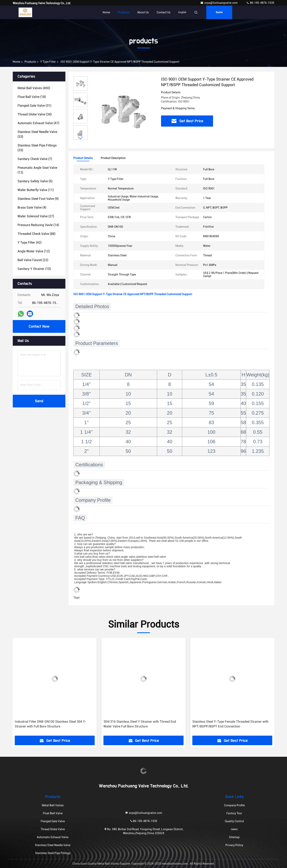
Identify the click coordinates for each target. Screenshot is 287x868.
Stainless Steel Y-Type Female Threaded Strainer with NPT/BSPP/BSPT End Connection (230, 724)
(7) (35, 159)
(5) (35, 181)
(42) (29, 243)
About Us (143, 12)
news (234, 829)
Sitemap (234, 837)
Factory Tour (234, 813)
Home (106, 12)
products (30, 62)
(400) (34, 88)
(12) (37, 170)
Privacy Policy (234, 845)
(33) (37, 134)
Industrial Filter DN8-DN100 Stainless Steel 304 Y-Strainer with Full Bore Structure (51, 724)
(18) (32, 97)
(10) (34, 269)
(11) (36, 190)
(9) (38, 199)
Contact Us (164, 12)
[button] (81, 138)
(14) (38, 225)
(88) (36, 234)
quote (219, 12)
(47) (38, 123)
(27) (36, 216)
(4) (32, 207)
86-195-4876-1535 (260, 3)
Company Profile (234, 805)
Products (124, 12)
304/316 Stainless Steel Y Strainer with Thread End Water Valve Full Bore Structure (140, 724)
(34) (35, 114)
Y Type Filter (48, 62)
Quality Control (234, 821)
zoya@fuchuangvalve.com (219, 3)
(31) (34, 106)
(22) (33, 260)
